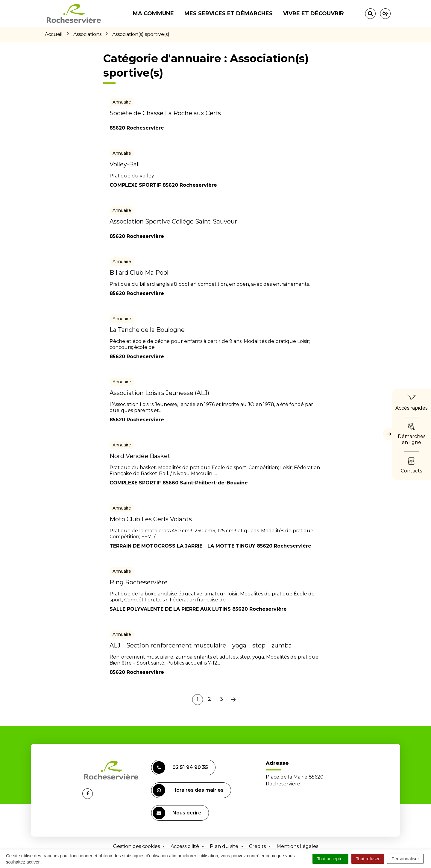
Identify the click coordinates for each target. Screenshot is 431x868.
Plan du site (224, 846)
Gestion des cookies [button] (136, 846)
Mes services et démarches (229, 13)
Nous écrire (177, 813)
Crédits (257, 846)
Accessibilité (185, 846)
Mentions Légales (297, 846)
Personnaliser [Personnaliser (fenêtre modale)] (405, 859)
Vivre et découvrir (314, 13)
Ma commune (153, 13)
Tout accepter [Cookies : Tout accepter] (330, 859)
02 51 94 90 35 (180, 767)
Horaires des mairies (188, 790)
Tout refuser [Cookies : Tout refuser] (368, 859)
